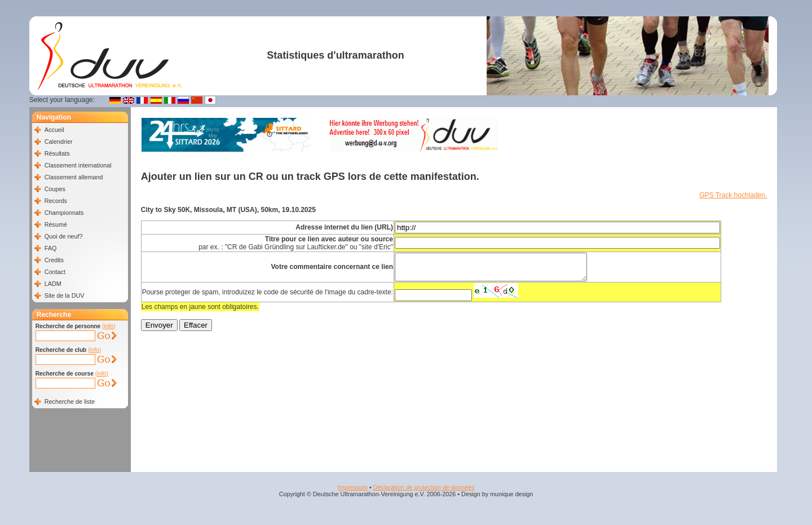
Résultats (57, 153)
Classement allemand (74, 177)
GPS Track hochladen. (733, 195)
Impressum (353, 487)
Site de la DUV (65, 295)
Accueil (54, 130)
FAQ (51, 248)
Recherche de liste (70, 402)
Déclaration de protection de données (424, 487)
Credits (54, 260)
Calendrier (59, 142)
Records (56, 201)
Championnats (64, 213)
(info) (109, 326)
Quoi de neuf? (64, 236)
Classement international (78, 165)
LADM (53, 284)
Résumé (56, 224)
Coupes (55, 189)
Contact (55, 272)
